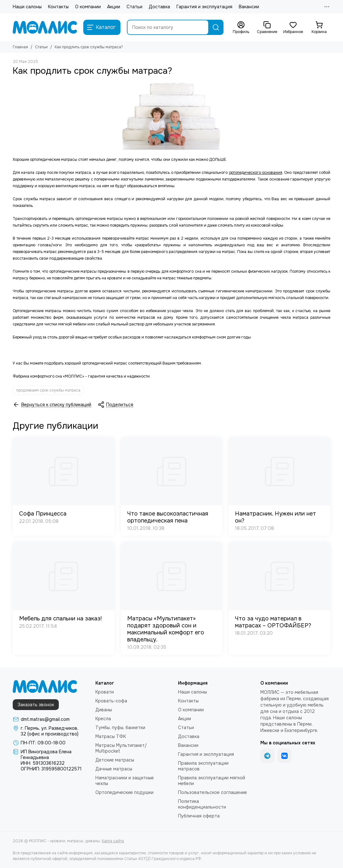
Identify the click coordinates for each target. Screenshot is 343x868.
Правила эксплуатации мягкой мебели (212, 781)
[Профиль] (241, 28)
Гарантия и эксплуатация (204, 7)
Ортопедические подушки (124, 792)
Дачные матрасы (114, 769)
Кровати (105, 692)
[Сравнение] (267, 28)
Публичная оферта (199, 816)
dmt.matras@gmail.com (45, 719)
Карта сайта (113, 841)
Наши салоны (27, 7)
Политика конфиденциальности (202, 804)
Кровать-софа (111, 701)
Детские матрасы (115, 760)
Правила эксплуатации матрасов (203, 766)
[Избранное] (293, 28)
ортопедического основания (256, 173)
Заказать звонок (36, 705)
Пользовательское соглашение (213, 792)
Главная (20, 47)
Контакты (58, 7)
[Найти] (216, 27)
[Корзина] (319, 28)
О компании (88, 7)
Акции (114, 7)
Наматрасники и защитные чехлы (125, 781)
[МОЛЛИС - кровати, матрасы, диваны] (45, 27)
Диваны (104, 710)
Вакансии (249, 7)
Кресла (103, 719)
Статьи (134, 7)
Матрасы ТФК (111, 736)
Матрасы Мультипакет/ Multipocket (121, 748)
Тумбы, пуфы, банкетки (120, 728)
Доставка (159, 7)
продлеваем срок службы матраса (48, 390)
